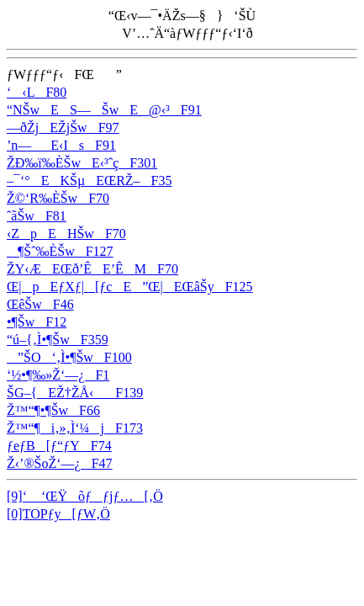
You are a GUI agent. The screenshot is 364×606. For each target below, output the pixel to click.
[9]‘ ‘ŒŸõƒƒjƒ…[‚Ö (85, 496)
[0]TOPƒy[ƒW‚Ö (58, 514)
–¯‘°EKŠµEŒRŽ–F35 (90, 181)
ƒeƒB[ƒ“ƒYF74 (59, 446)
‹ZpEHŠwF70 (66, 234)
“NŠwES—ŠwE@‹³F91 (104, 110)
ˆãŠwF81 (37, 216)
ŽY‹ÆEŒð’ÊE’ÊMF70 (92, 269)
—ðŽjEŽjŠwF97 (63, 128)
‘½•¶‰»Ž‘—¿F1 (58, 375)
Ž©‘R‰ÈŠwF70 (58, 198)
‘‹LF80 (37, 92)
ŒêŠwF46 (40, 304)
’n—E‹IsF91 (61, 145)
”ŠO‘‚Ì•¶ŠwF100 (69, 357)
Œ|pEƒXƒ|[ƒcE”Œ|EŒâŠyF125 (130, 287)
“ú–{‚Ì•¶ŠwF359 (58, 340)
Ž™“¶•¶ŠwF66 (53, 410)
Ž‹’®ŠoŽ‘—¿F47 (60, 463)
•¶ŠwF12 (37, 322)
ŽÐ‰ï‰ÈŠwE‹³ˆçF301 (82, 163)
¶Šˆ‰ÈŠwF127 (60, 251)
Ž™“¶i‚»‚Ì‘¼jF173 (75, 428)
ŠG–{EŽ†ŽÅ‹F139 (75, 393)
